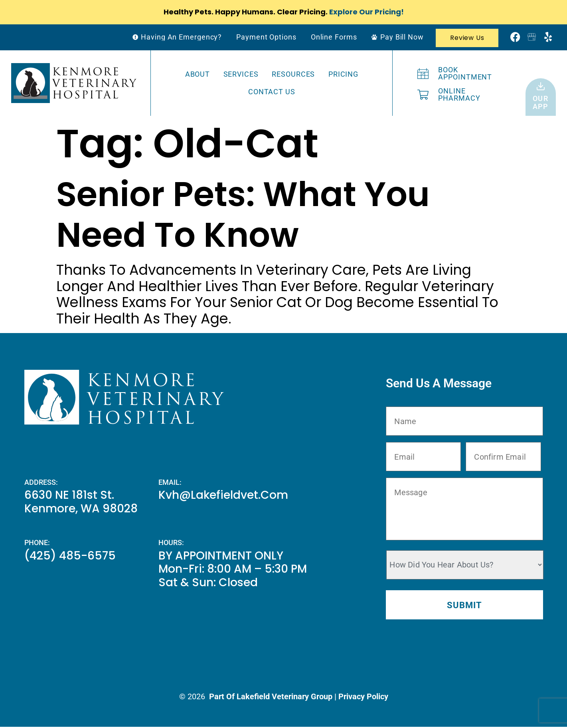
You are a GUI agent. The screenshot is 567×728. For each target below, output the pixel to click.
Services (241, 74)
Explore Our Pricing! (366, 12)
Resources (293, 74)
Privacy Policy (363, 698)
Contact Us (272, 92)
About (198, 74)
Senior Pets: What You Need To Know (243, 215)
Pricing (343, 74)
